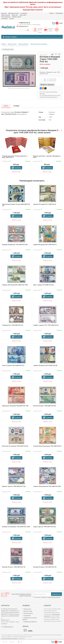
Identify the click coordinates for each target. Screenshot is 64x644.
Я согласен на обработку (47, 597)
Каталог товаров (10, 37)
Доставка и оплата (14, 13)
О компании (24, 13)
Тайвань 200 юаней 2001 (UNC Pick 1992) (15, 285)
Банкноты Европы (52, 97)
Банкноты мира (28, 611)
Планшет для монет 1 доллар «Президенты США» (47, 157)
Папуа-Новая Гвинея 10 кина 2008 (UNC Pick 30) (16, 205)
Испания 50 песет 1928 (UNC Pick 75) (14, 567)
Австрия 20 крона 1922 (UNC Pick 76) (45, 567)
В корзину (18, 168)
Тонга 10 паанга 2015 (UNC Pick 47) (13, 365)
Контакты (4, 13)
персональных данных (54, 597)
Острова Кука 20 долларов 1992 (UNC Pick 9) (47, 446)
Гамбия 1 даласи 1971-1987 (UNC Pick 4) (46, 325)
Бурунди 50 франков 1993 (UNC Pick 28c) (15, 245)
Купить (53, 80)
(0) (6, 161)
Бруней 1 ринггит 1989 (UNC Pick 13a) (14, 486)
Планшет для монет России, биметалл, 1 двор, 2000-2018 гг (15, 157)
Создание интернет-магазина (9, 638)
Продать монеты (17, 17)
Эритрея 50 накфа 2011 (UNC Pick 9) (45, 204)
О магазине (4, 19)
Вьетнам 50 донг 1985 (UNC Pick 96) (45, 406)
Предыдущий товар (8, 49)
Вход (52, 13)
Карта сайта (23, 15)
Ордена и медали (28, 613)
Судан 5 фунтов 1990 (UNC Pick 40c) (45, 527)
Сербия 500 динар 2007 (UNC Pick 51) (45, 245)
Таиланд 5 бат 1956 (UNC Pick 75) (13, 325)
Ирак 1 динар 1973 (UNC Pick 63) (43, 285)
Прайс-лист (15, 15)
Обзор (6, 106)
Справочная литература (30, 622)
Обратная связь (6, 15)
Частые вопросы (6, 17)
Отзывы (11, 19)
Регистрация (59, 13)
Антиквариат (27, 615)
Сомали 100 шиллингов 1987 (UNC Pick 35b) (47, 486)
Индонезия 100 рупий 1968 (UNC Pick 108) (15, 406)
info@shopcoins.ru (23, 26)
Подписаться (56, 594)
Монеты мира (27, 609)
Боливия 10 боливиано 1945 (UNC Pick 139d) (16, 527)
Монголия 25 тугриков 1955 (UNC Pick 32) (15, 446)
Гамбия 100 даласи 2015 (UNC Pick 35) (45, 365)
